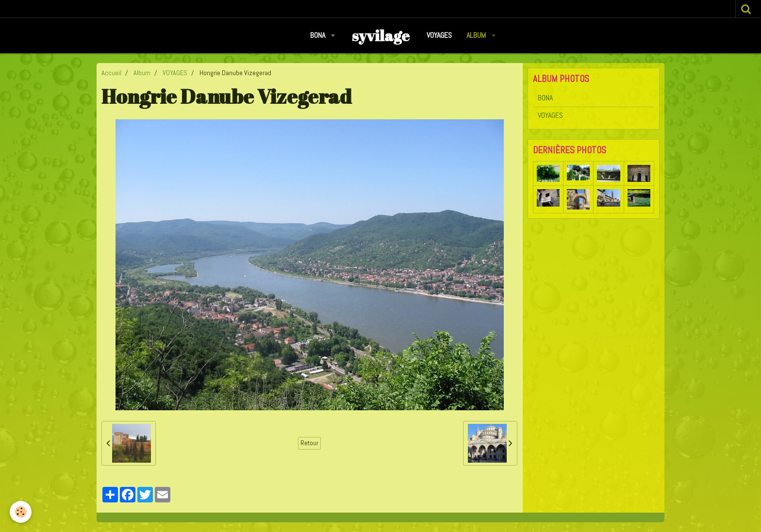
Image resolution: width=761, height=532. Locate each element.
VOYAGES (439, 35)
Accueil (111, 73)
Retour (309, 443)
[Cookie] (21, 512)
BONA (319, 35)
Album (477, 35)
